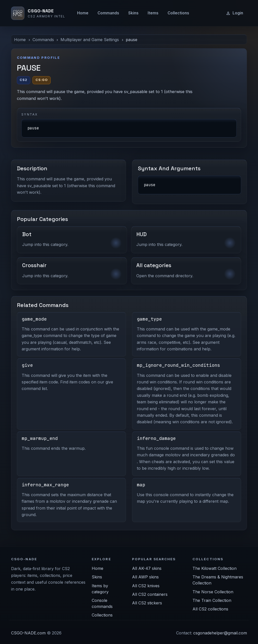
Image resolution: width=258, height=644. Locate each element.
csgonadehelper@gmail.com (220, 633)
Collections (178, 13)
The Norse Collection (213, 592)
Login (234, 13)
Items (153, 13)
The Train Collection (212, 600)
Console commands (102, 603)
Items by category (100, 589)
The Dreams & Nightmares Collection (218, 580)
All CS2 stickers (147, 603)
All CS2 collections (210, 609)
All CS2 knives (146, 586)
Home (83, 13)
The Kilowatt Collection (215, 568)
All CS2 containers (150, 594)
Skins (133, 13)
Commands (108, 13)
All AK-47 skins (147, 568)
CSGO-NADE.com (28, 633)
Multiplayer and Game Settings (90, 40)
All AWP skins (145, 577)
